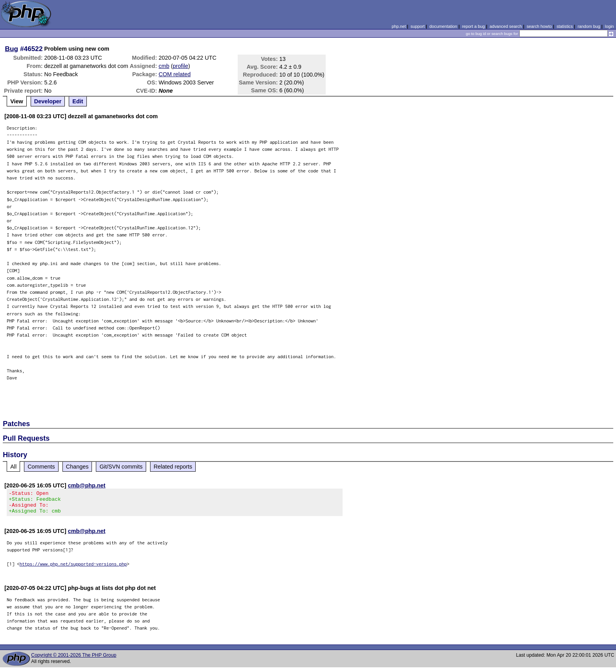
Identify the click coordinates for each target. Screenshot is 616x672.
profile (181, 66)
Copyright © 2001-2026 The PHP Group (74, 660)
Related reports (173, 467)
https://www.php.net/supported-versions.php (73, 569)
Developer (48, 101)
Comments (41, 467)
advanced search (506, 26)
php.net (399, 26)
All (13, 467)
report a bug (473, 26)
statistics (565, 26)
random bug (589, 26)
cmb (164, 66)
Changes (77, 467)
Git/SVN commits (121, 467)
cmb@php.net (87, 485)
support (418, 26)
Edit (78, 101)
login (610, 26)
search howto (539, 26)
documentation (443, 26)
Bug (12, 49)
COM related (175, 74)
